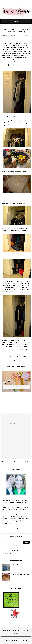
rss (16, 634)
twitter (16, 630)
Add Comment (27, 35)
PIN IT (16, 360)
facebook (7, 630)
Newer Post (5, 462)
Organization (12, 37)
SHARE (9, 357)
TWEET (16, 357)
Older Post (27, 462)
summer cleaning (20, 37)
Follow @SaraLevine (7, 553)
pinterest (25, 630)
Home (16, 462)
